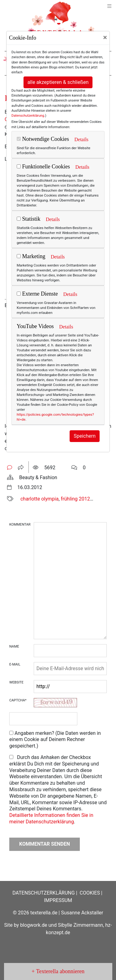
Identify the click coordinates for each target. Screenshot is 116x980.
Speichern (85, 436)
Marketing (31, 256)
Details (81, 139)
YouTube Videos (35, 326)
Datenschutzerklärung (28, 116)
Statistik (29, 219)
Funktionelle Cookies (43, 167)
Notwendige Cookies (43, 139)
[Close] (105, 37)
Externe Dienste (37, 294)
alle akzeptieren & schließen (58, 82)
